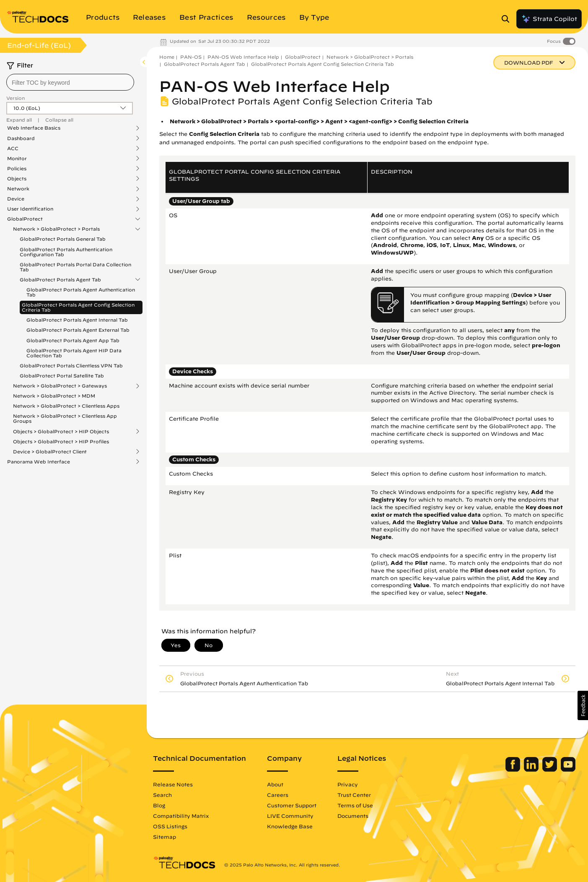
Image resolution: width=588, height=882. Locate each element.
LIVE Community (290, 816)
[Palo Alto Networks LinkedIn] (532, 770)
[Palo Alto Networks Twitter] (550, 770)
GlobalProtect (25, 219)
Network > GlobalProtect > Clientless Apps (66, 406)
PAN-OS (191, 57)
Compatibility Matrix (181, 816)
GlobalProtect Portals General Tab (63, 239)
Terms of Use (355, 805)
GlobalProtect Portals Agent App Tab (73, 340)
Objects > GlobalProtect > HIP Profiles (61, 441)
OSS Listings (170, 826)
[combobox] (70, 82)
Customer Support (292, 805)
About (275, 784)
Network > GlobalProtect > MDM (54, 396)
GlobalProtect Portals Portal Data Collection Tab (75, 267)
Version (16, 98)
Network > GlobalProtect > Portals (56, 229)
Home (167, 57)
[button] (583, 705)
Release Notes (173, 784)
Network (18, 189)
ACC (13, 148)
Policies (17, 169)
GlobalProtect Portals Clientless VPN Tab (71, 366)
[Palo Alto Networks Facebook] (514, 770)
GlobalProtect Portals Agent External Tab (78, 330)
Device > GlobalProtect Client (50, 452)
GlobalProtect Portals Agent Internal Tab (77, 320)
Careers (278, 795)
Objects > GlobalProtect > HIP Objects (61, 432)
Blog (159, 805)
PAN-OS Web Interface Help (243, 57)
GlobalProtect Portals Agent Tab (60, 280)
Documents (353, 816)
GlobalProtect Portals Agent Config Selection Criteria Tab (78, 307)
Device (16, 199)
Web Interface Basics (34, 128)
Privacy (348, 784)
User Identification (30, 209)
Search (162, 795)
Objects (17, 179)
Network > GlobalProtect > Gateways (60, 386)
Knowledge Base (290, 826)
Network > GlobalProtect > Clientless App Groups (65, 418)
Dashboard (21, 138)
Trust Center (354, 795)
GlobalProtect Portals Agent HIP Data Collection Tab (74, 353)
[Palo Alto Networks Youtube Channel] (568, 770)
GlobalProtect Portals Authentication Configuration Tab (66, 252)
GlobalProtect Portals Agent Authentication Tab (81, 292)
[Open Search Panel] (508, 19)
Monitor (17, 159)
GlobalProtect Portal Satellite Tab (62, 376)
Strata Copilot (549, 19)
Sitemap (164, 837)
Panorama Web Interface (39, 462)
